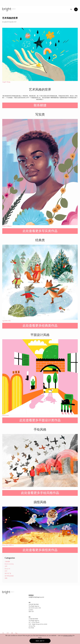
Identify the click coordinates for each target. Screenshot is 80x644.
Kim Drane (6, 415)
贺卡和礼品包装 (9, 576)
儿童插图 (7, 562)
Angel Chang (6, 82)
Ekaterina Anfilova (8, 545)
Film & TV (7, 569)
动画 (6, 578)
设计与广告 (8, 573)
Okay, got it (40, 641)
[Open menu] (76, 9)
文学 (6, 566)
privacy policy (68, 635)
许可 (6, 571)
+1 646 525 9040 (33, 619)
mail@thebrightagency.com (36, 597)
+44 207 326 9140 (34, 604)
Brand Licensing (9, 564)
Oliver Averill (6, 488)
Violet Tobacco (7, 226)
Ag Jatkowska (6, 321)
